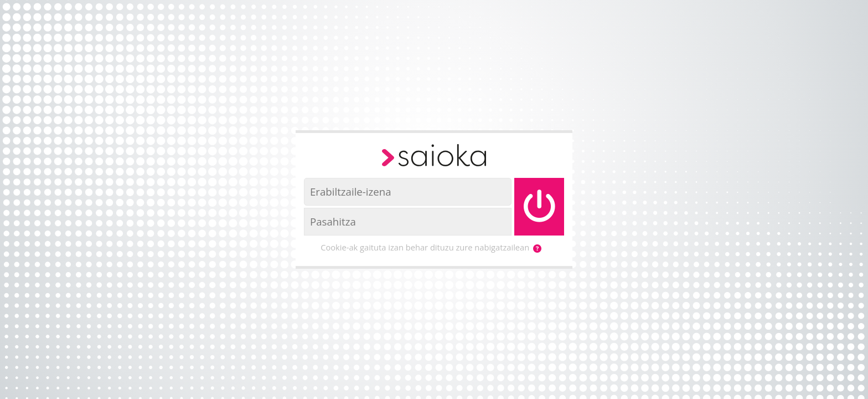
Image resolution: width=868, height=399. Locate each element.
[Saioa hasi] (539, 207)
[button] (537, 249)
